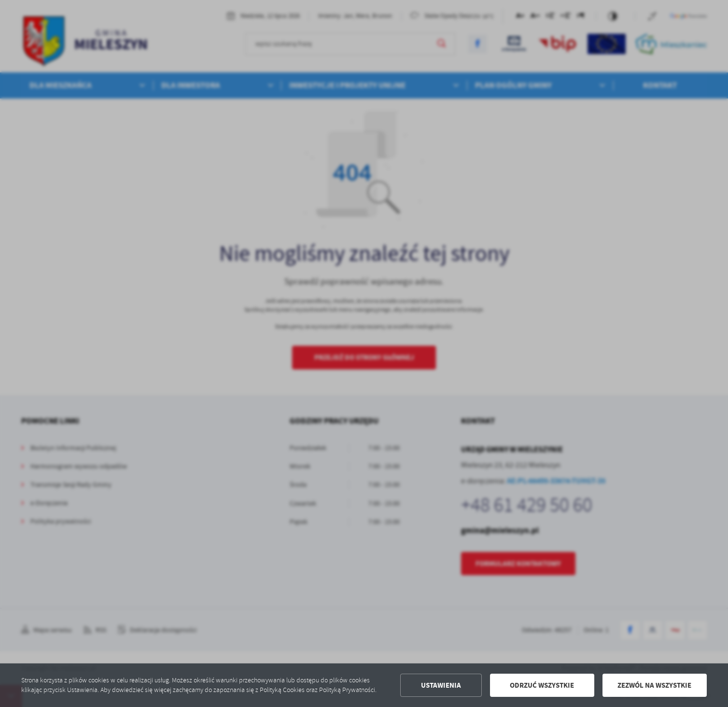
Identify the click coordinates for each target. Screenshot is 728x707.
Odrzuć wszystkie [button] (542, 685)
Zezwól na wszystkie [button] (654, 685)
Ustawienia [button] (441, 685)
